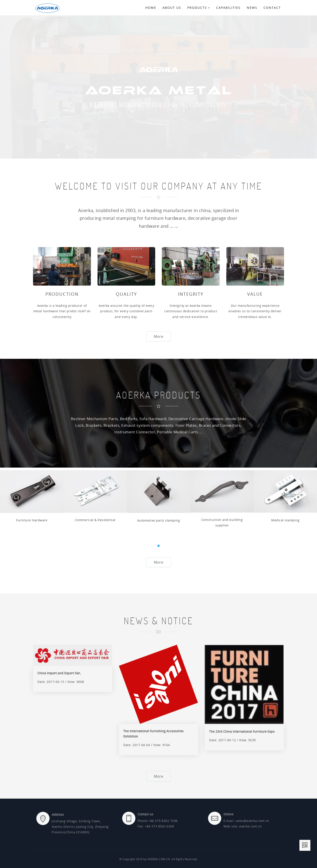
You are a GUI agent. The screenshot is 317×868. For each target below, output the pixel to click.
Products (199, 8)
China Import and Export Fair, (59, 770)
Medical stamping (285, 584)
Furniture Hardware (32, 584)
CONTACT (272, 8)
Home (151, 8)
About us (172, 8)
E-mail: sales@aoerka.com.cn (246, 843)
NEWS (252, 8)
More (158, 345)
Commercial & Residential (95, 584)
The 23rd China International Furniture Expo (242, 828)
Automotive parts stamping (159, 584)
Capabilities (228, 8)
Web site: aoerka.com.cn (243, 849)
